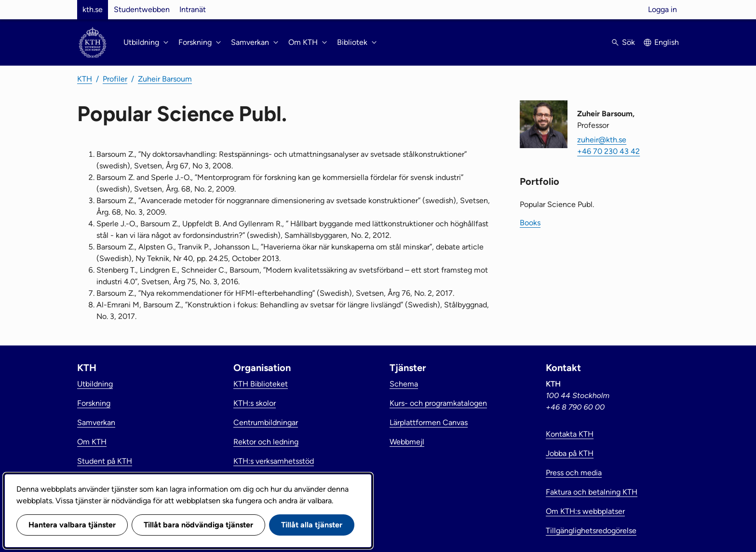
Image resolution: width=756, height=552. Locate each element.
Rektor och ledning (266, 442)
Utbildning (95, 384)
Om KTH (92, 442)
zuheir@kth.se (602, 140)
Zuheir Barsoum (165, 79)
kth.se (93, 9)
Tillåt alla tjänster (312, 525)
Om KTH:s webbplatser (585, 511)
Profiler (115, 79)
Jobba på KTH (570, 453)
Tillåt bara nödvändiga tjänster (198, 525)
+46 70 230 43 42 (608, 151)
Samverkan (96, 422)
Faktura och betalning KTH (592, 492)
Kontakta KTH (570, 434)
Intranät (193, 9)
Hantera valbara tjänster (72, 525)
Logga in (662, 9)
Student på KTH (105, 461)
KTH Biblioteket (261, 384)
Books (530, 223)
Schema (404, 384)
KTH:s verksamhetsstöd (274, 461)
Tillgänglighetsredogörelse (591, 531)
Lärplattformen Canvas (429, 422)
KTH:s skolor (255, 403)
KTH (85, 79)
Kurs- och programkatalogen (438, 403)
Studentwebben (142, 9)
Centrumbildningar (266, 422)
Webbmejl (407, 442)
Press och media (574, 473)
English (667, 42)
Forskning (94, 403)
